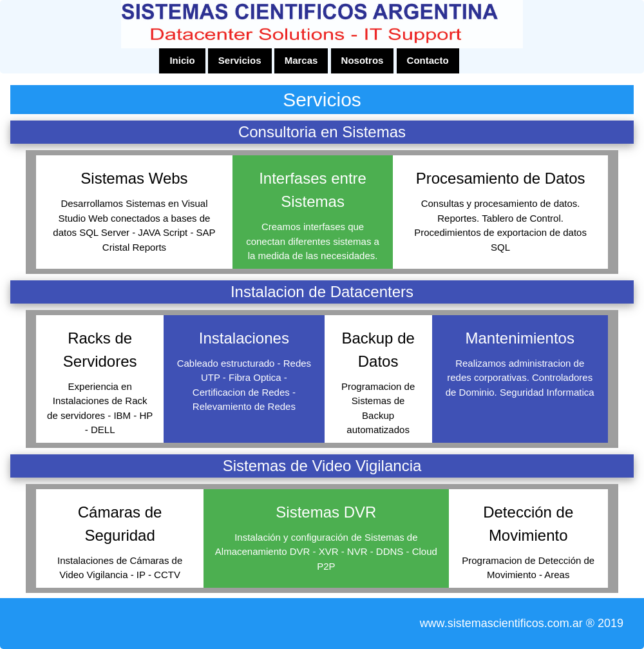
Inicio (182, 60)
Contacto (428, 60)
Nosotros (363, 60)
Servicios (240, 60)
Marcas (301, 60)
